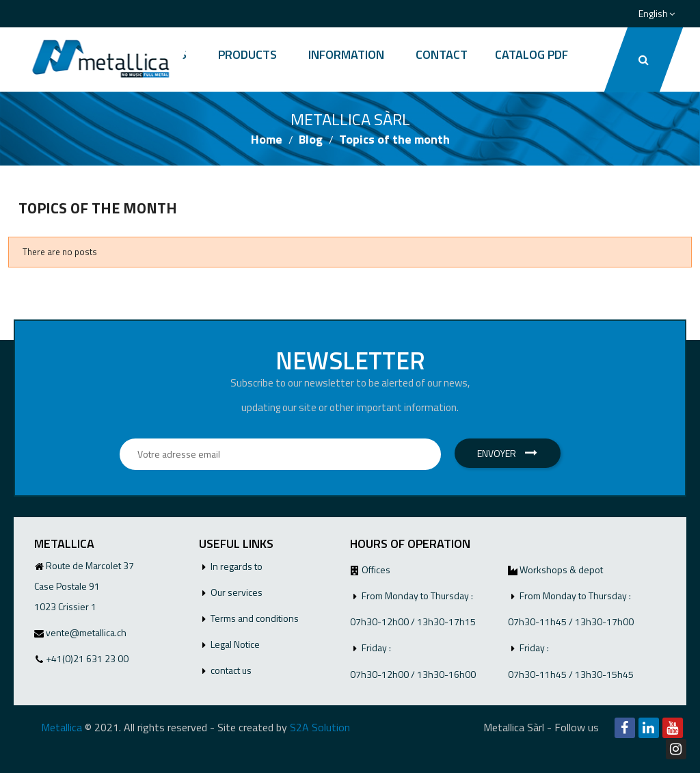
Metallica (62, 727)
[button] (644, 60)
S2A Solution (320, 727)
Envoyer (507, 453)
